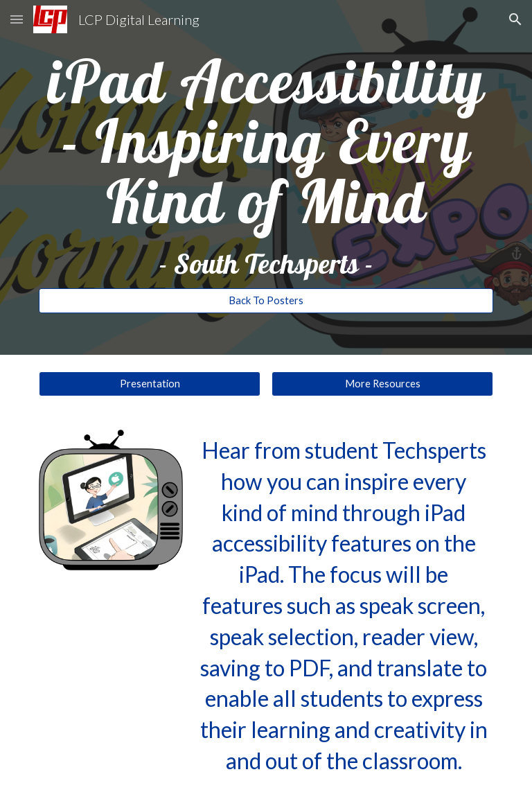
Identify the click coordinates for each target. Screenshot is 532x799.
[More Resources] (382, 384)
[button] (17, 19)
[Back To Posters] (266, 301)
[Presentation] (149, 384)
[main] (266, 165)
